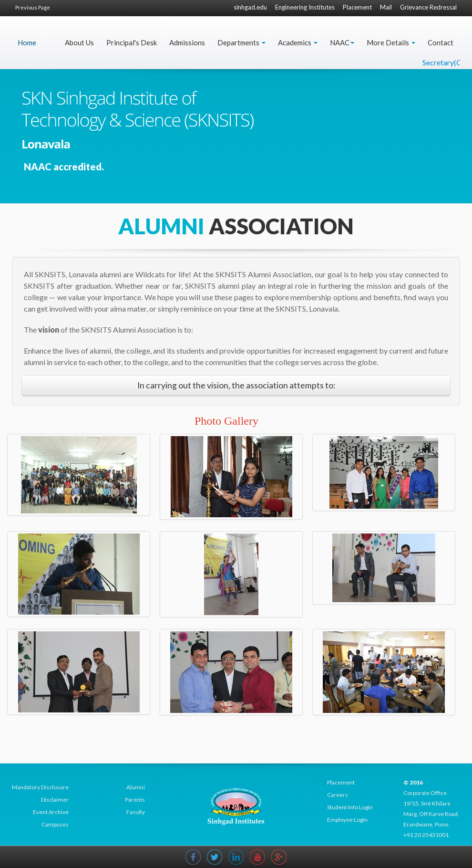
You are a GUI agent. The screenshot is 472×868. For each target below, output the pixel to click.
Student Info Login (350, 807)
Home (27, 42)
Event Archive (51, 812)
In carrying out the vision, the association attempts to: (236, 385)
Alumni (136, 787)
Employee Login (347, 820)
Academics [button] (298, 42)
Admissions (187, 42)
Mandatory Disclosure (40, 787)
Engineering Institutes (305, 7)
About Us (79, 42)
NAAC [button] (342, 42)
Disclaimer (55, 800)
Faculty (136, 812)
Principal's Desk (132, 42)
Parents (135, 800)
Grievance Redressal (428, 7)
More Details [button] (391, 42)
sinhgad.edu (250, 7)
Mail (386, 7)
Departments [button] (241, 42)
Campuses (55, 824)
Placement (357, 7)
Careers (338, 795)
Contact (441, 42)
